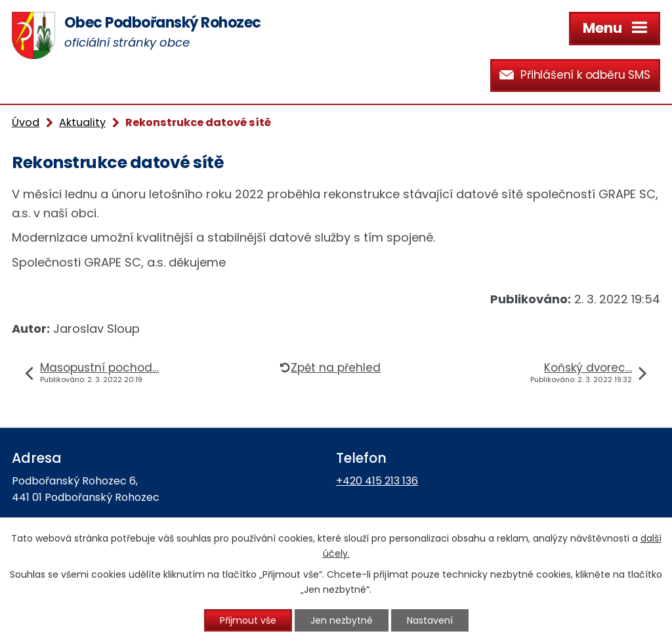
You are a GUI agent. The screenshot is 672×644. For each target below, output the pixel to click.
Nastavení (430, 620)
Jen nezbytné (342, 620)
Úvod (26, 122)
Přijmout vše (248, 620)
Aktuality (82, 122)
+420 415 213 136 (377, 481)
